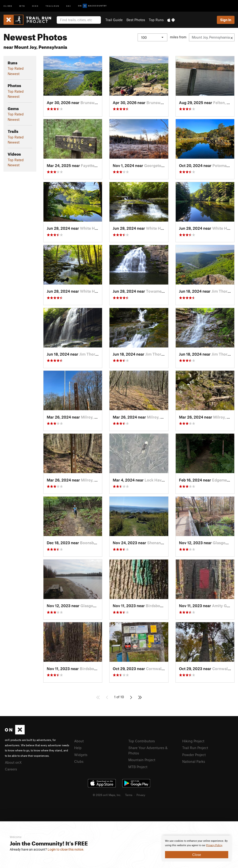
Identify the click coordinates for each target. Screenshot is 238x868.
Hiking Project (193, 741)
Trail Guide (114, 20)
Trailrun (52, 6)
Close (197, 855)
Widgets (81, 755)
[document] (197, 848)
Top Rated (16, 68)
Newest (14, 74)
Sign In (226, 20)
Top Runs (156, 20)
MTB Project (138, 767)
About (79, 741)
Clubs (79, 761)
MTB (22, 6)
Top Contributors (142, 741)
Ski (69, 6)
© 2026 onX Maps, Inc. (107, 795)
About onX (13, 762)
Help (78, 748)
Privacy (141, 795)
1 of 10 (119, 697)
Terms (129, 795)
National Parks (194, 761)
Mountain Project (142, 760)
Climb (8, 6)
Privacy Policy (214, 845)
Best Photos (136, 20)
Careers (11, 769)
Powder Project (194, 755)
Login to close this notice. (66, 849)
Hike (35, 6)
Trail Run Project (195, 748)
